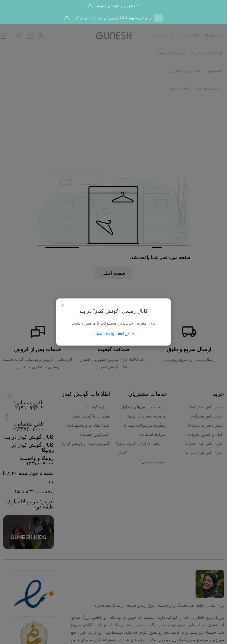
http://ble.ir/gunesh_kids (113, 333)
